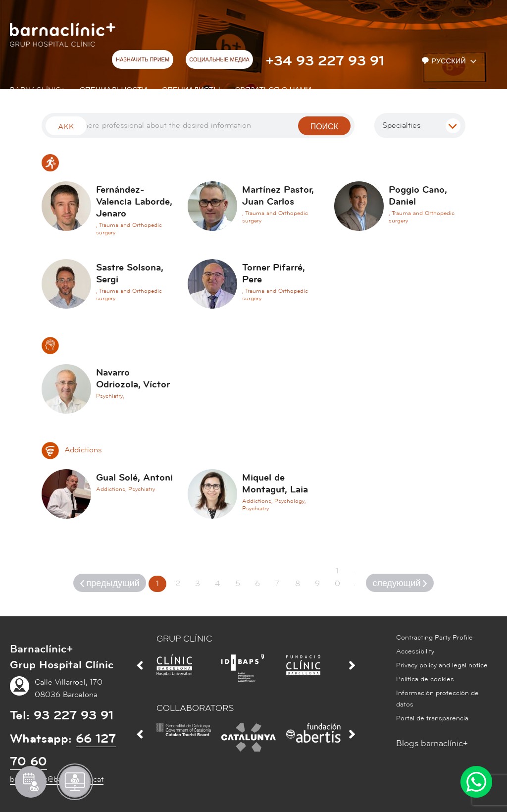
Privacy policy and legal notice (442, 665)
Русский (445, 61)
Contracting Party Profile (434, 638)
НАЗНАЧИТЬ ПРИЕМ (143, 60)
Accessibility (415, 651)
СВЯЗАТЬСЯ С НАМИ (273, 90)
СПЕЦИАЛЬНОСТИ (113, 90)
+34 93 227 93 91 (325, 61)
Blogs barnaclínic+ (432, 743)
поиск (324, 127)
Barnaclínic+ (37, 90)
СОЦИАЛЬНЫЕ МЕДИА (219, 60)
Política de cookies (425, 679)
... (355, 577)
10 (337, 577)
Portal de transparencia (432, 718)
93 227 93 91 (74, 715)
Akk (66, 127)
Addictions (72, 450)
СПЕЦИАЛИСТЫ (191, 90)
